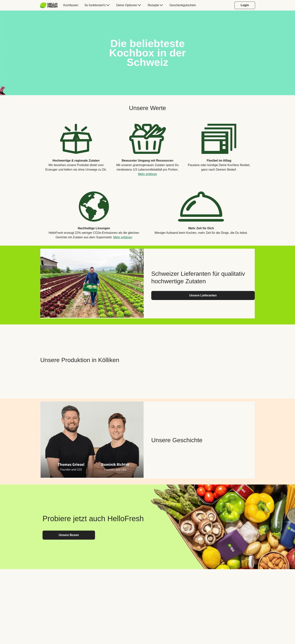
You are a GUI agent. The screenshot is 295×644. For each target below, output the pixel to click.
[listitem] (76, 147)
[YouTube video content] (203, 360)
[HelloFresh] (49, 5)
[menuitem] (50, 5)
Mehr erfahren (148, 174)
